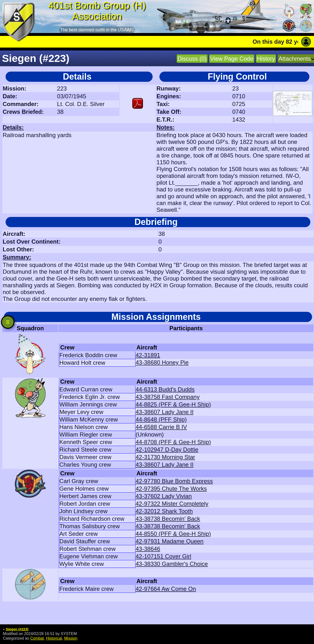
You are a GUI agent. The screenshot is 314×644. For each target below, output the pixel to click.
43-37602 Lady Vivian (164, 496)
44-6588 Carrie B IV (161, 427)
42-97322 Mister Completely (172, 504)
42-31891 (148, 355)
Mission (71, 638)
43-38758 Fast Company (168, 397)
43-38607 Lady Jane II (165, 412)
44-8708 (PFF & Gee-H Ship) (173, 442)
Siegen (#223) (17, 629)
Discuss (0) (192, 59)
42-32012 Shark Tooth (164, 511)
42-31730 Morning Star (165, 457)
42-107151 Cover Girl (163, 556)
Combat (37, 638)
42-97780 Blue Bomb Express (174, 481)
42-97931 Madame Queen (170, 541)
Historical (54, 638)
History (266, 59)
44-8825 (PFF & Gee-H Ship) (173, 404)
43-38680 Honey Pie (162, 362)
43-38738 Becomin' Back (168, 519)
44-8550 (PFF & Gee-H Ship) (173, 534)
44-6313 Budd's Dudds (165, 389)
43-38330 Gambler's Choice (172, 564)
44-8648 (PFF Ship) (161, 419)
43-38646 (148, 549)
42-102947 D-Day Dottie (167, 450)
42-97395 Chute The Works (171, 489)
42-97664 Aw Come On (166, 589)
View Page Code (232, 59)
